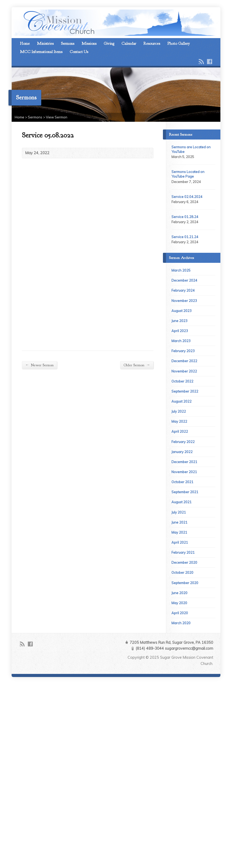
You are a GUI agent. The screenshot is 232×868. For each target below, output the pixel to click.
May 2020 (179, 603)
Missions (89, 44)
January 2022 (182, 452)
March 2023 (181, 341)
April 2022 (180, 431)
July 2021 (179, 512)
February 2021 (183, 552)
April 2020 (180, 613)
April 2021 (180, 542)
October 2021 (182, 482)
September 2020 (185, 583)
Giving (109, 44)
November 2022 (184, 371)
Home (25, 44)
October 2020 (182, 572)
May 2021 (179, 532)
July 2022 (179, 411)
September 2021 (185, 492)
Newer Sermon (39, 365)
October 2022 (182, 381)
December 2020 (184, 562)
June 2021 (179, 522)
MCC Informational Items (41, 52)
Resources (152, 44)
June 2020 (179, 593)
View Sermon (57, 117)
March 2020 (181, 623)
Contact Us (79, 52)
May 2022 (179, 421)
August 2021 (181, 502)
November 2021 (184, 472)
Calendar (129, 44)
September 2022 (185, 391)
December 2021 (184, 462)
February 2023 (183, 351)
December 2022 (184, 361)
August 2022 (181, 401)
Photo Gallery (179, 44)
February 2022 (183, 442)
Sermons (68, 44)
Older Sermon (137, 365)
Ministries (45, 44)
